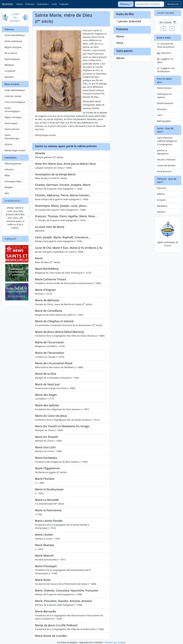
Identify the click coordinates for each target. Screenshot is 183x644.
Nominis (7, 4)
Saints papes (11, 123)
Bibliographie (164, 121)
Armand (161, 200)
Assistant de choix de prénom (166, 45)
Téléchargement (13, 164)
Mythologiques (12, 59)
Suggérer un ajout (165, 61)
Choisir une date (166, 13)
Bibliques (9, 65)
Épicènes (9, 77)
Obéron (161, 194)
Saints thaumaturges (12, 137)
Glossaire (162, 109)
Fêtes (7, 175)
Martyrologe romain (15, 150)
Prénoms (30, 4)
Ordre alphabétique (15, 35)
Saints (19, 4)
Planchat (161, 188)
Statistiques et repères (164, 96)
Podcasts (64, 4)
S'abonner (164, 53)
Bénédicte (162, 206)
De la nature (11, 53)
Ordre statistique (13, 41)
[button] (163, 29)
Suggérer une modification (166, 70)
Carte (54, 4)
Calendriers (43, 4)
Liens (160, 115)
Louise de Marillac (166, 165)
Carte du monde (13, 96)
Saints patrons (12, 129)
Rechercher (173, 4)
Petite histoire (164, 88)
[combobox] (149, 4)
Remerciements (165, 103)
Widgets (9, 187)
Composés (10, 71)
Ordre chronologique (12, 110)
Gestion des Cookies (115, 642)
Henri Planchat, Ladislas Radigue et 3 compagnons (167, 141)
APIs (7, 193)
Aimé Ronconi (164, 171)
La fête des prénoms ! (15, 17)
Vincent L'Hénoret (166, 160)
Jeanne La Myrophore (163, 152)
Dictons (8, 144)
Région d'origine (13, 47)
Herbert (161, 212)
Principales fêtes (13, 181)
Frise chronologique (15, 102)
